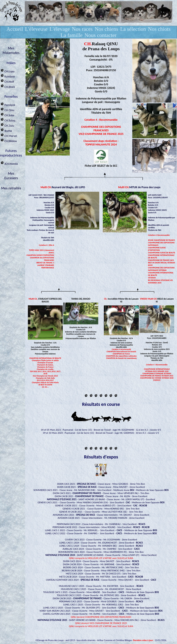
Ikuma (6, 130)
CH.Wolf (7, 81)
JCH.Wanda (9, 163)
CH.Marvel (8, 135)
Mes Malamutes (11, 50)
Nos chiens (106, 29)
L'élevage (60, 29)
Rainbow (7, 76)
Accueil (15, 29)
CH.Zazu (7, 125)
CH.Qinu (7, 109)
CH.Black (7, 86)
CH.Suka (7, 114)
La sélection (133, 29)
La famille (71, 35)
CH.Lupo (7, 71)
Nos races (82, 29)
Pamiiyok (8, 104)
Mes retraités (11, 188)
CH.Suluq (8, 120)
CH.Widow (8, 140)
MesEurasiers (11, 176)
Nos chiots (159, 29)
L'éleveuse (36, 29)
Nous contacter (101, 35)
